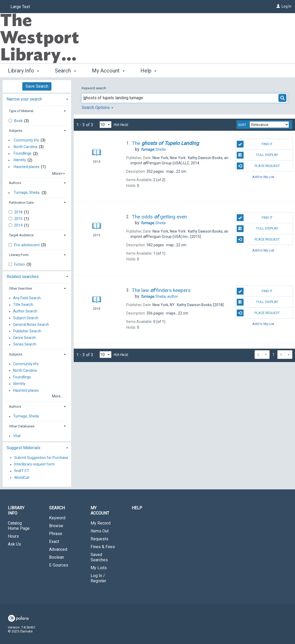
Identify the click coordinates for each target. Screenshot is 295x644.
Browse (56, 526)
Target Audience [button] (21, 235)
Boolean (57, 557)
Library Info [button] (23, 71)
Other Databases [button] (22, 426)
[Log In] (278, 6)
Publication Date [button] (21, 203)
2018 (19, 212)
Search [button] (65, 71)
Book (19, 121)
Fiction (20, 264)
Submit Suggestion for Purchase (41, 458)
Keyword (57, 518)
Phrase (56, 534)
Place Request (258, 166)
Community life (26, 140)
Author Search (25, 311)
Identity (20, 160)
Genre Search (24, 338)
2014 (19, 225)
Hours (13, 536)
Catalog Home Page (19, 526)
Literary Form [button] (19, 255)
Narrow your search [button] (24, 99)
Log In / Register (98, 578)
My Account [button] (108, 71)
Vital (17, 436)
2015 (19, 219)
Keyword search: (95, 88)
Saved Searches (99, 557)
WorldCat (22, 478)
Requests (99, 539)
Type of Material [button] (21, 111)
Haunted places (27, 167)
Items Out (100, 531)
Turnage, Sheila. (27, 193)
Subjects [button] (16, 131)
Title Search (23, 305)
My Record (101, 523)
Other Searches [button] (20, 288)
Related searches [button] (23, 277)
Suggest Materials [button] (23, 448)
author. (160, 296)
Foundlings (23, 154)
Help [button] (148, 71)
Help (137, 508)
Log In (286, 6)
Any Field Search (27, 298)
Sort (242, 125)
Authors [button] (15, 183)
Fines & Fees (103, 547)
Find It (255, 144)
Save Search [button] (37, 86)
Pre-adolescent (27, 245)
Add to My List (263, 177)
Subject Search (26, 318)
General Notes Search (31, 324)
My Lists (99, 568)
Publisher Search (27, 331)
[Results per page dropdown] (106, 125)
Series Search (25, 344)
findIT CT (22, 471)
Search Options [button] (98, 108)
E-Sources (59, 565)
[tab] (37, 99)
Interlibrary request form (35, 464)
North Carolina (25, 147)
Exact (54, 541)
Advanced (58, 549)
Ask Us (14, 544)
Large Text (20, 7)
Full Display (257, 155)
